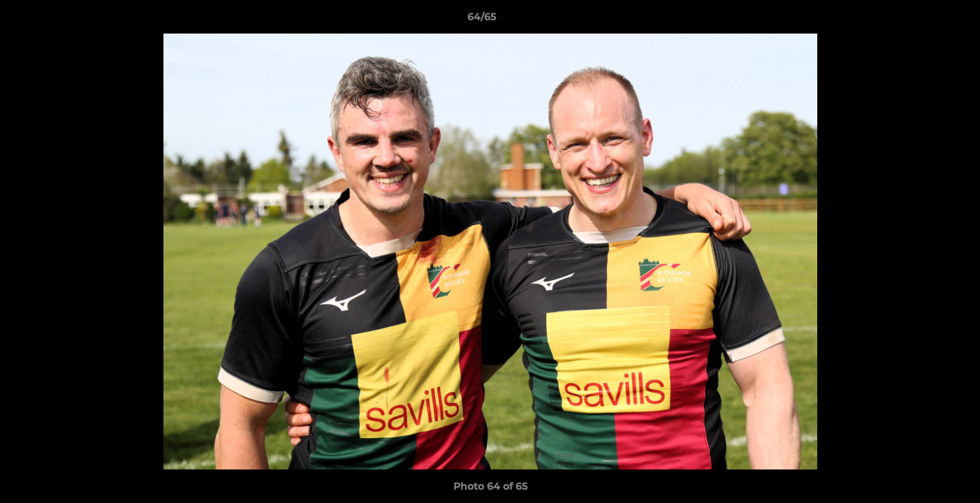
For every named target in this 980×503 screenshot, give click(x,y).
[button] (921, 20)
